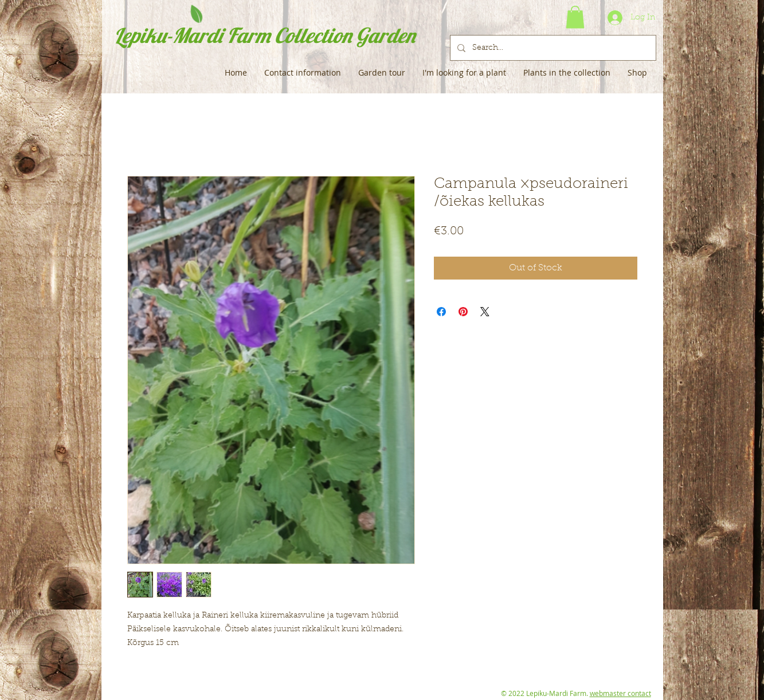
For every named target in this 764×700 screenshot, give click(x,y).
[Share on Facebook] (441, 312)
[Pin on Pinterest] (463, 312)
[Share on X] (485, 312)
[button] (575, 17)
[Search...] (552, 48)
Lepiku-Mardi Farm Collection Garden (265, 35)
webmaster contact (620, 693)
